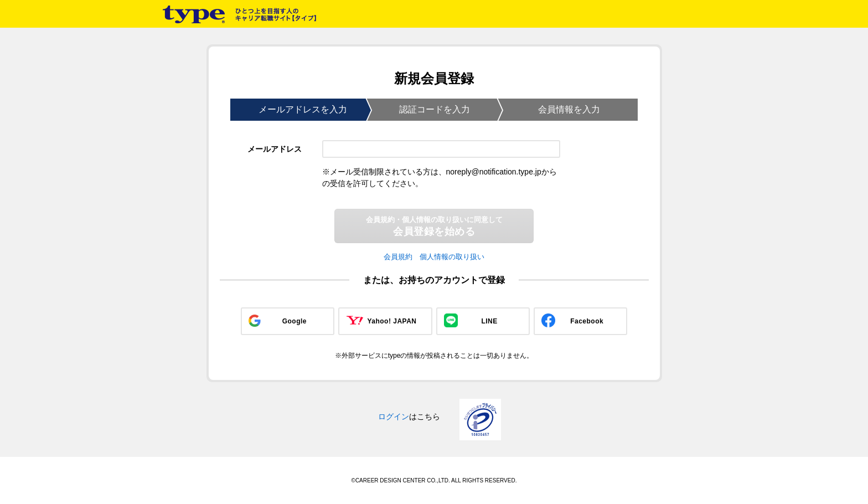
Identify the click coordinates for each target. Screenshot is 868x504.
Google (294, 321)
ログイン (394, 416)
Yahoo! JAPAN (392, 321)
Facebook (587, 321)
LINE (489, 321)
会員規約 (398, 257)
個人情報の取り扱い (452, 257)
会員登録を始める (434, 226)
